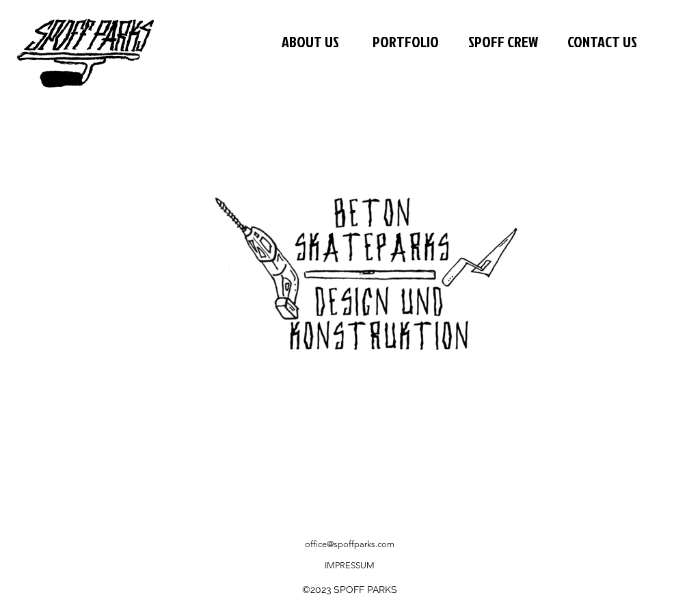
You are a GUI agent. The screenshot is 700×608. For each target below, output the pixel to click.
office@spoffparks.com (350, 544)
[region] (374, 287)
